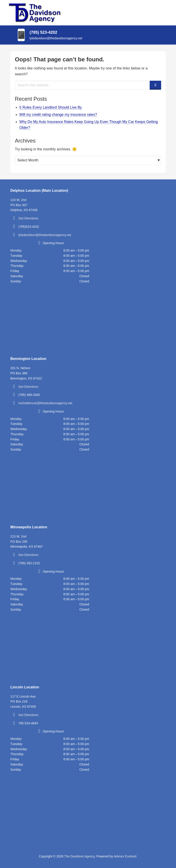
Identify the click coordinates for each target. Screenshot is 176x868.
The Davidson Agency (79, 856)
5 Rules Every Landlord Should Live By (51, 107)
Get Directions (28, 218)
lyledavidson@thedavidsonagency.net (45, 235)
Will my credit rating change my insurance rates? (58, 115)
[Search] (155, 85)
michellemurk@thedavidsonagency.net (45, 403)
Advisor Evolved (125, 856)
